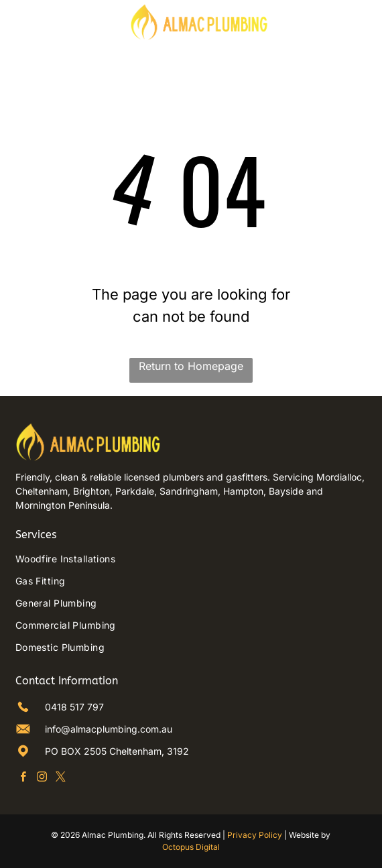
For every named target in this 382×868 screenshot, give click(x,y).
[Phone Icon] (354, 28)
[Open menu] (18, 21)
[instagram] (42, 778)
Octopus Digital (191, 847)
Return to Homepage (191, 366)
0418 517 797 (74, 707)
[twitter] (61, 778)
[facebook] (23, 778)
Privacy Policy (255, 835)
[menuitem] (191, 559)
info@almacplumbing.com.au (109, 729)
